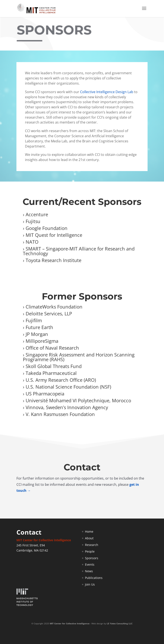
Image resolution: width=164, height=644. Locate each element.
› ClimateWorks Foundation (53, 307)
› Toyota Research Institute (52, 260)
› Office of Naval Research (51, 348)
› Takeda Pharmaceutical (50, 373)
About (89, 538)
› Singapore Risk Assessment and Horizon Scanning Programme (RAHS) (79, 357)
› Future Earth (38, 327)
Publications (94, 578)
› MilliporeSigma (41, 341)
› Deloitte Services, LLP (47, 313)
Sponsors (92, 558)
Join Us (90, 584)
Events (90, 564)
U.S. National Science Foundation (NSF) (68, 387)
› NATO (31, 242)
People (90, 551)
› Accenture (35, 214)
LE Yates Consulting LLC (120, 623)
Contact (29, 532)
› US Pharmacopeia (44, 394)
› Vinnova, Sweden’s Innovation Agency (65, 407)
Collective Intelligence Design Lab (107, 92)
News (89, 571)
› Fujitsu (32, 221)
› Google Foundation (45, 228)
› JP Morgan (35, 334)
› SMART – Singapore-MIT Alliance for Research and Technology (79, 251)
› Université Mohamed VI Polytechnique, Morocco (77, 400)
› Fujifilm (32, 320)
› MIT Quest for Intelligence (53, 235)
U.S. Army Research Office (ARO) (61, 380)
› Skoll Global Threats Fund (52, 366)
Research (92, 545)
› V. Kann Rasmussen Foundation (59, 414)
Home (89, 531)
